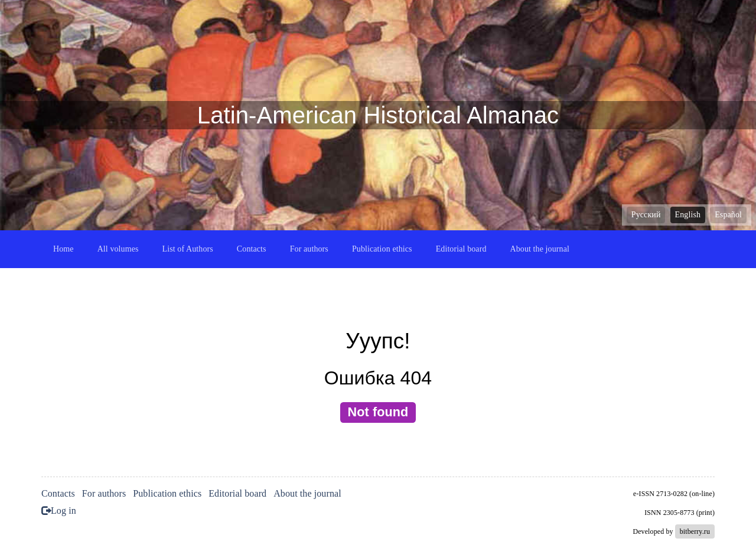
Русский (646, 215)
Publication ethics (382, 249)
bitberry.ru (695, 531)
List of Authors (188, 249)
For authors (309, 249)
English (688, 215)
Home (63, 249)
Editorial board (461, 249)
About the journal (540, 249)
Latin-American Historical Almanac (378, 115)
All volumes (118, 249)
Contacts (252, 249)
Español (728, 215)
